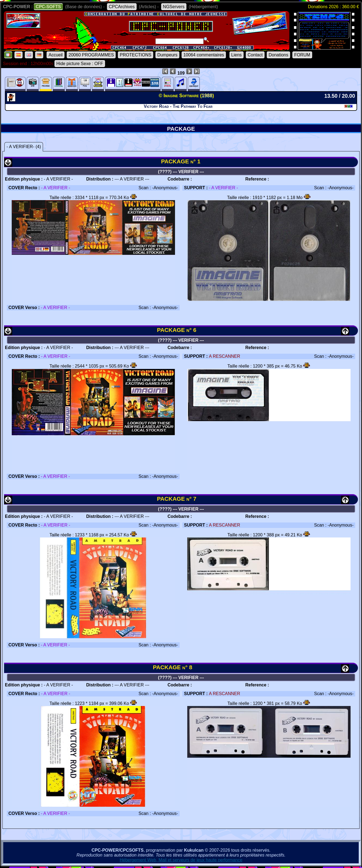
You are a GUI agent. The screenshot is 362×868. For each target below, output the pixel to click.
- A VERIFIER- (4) (24, 147)
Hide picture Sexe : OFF (80, 64)
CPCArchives (122, 7)
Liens (237, 55)
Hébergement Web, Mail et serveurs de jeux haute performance (181, 860)
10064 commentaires (204, 55)
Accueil (56, 55)
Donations (278, 55)
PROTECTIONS (136, 55)
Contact (255, 55)
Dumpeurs (167, 55)
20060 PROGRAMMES (91, 55)
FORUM (302, 55)
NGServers (174, 7)
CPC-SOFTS (48, 7)
